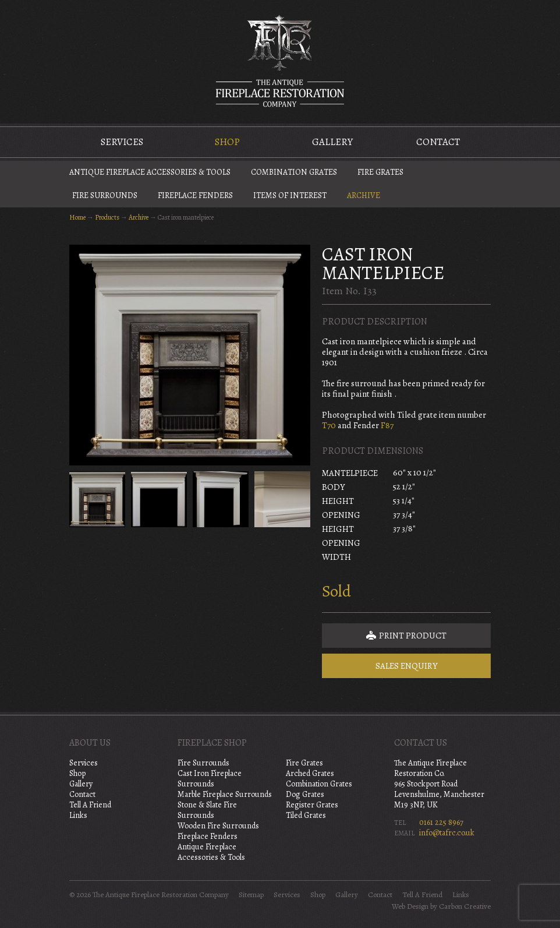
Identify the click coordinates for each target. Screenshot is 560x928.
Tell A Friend (90, 805)
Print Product (406, 636)
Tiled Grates (306, 815)
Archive (364, 195)
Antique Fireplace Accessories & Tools (150, 172)
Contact (438, 142)
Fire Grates (380, 172)
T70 (329, 425)
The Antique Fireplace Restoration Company (280, 61)
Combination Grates (294, 172)
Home (77, 217)
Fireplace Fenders (195, 195)
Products (107, 217)
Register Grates (312, 805)
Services (122, 142)
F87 (387, 425)
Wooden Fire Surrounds (218, 826)
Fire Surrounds (105, 195)
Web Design (410, 906)
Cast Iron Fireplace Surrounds (210, 779)
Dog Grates (305, 794)
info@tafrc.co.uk (447, 833)
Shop (227, 142)
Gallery (332, 142)
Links (78, 815)
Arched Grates (310, 773)
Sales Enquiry (407, 666)
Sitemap (251, 895)
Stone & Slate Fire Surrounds (207, 810)
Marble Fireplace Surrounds (225, 794)
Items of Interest (290, 195)
